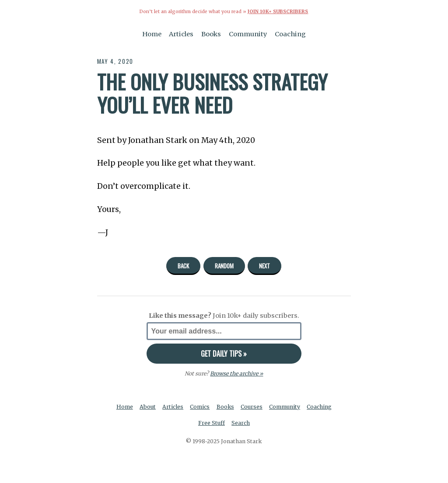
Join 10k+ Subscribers (278, 12)
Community (248, 34)
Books (211, 34)
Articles (181, 34)
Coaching (290, 34)
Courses (252, 407)
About (148, 407)
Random (224, 266)
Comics (200, 407)
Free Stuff (212, 423)
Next (264, 266)
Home (152, 34)
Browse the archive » (236, 374)
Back (183, 266)
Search (241, 423)
